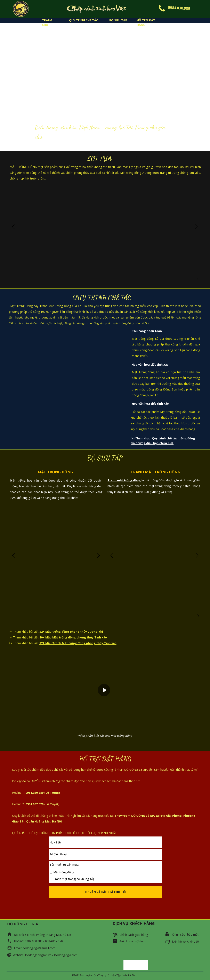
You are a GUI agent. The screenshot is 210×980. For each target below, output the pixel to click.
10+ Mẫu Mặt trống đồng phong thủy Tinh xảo (73, 637)
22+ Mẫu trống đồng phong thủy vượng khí (71, 632)
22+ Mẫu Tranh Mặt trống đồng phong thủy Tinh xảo (78, 643)
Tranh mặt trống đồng (124, 480)
